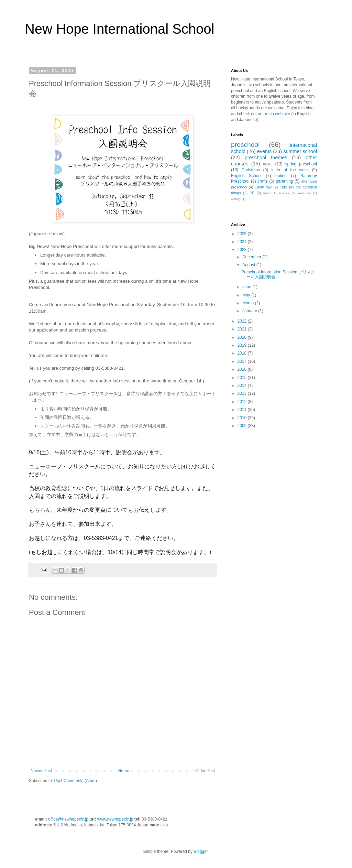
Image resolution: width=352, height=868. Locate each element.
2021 (243, 329)
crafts (262, 181)
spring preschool (301, 164)
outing (281, 176)
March (249, 303)
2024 (243, 242)
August (249, 265)
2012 (243, 402)
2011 (243, 410)
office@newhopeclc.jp (68, 819)
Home (124, 771)
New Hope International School (119, 29)
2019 (243, 345)
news (268, 164)
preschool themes (266, 158)
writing (236, 199)
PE (252, 193)
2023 (243, 250)
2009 (243, 426)
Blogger (201, 851)
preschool (245, 145)
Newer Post (41, 771)
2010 (243, 418)
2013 (243, 393)
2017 (243, 361)
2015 (243, 378)
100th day (263, 187)
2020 (243, 337)
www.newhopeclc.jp (115, 819)
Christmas (251, 170)
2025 (243, 234)
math (267, 193)
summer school (300, 151)
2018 (243, 353)
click (164, 825)
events (264, 151)
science (284, 193)
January (250, 311)
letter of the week (290, 170)
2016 (243, 369)
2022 (243, 321)
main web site (278, 114)
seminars (304, 193)
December (252, 257)
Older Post (205, 771)
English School (246, 176)
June (247, 287)
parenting (284, 181)
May (247, 295)
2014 (243, 386)
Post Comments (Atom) (75, 781)
